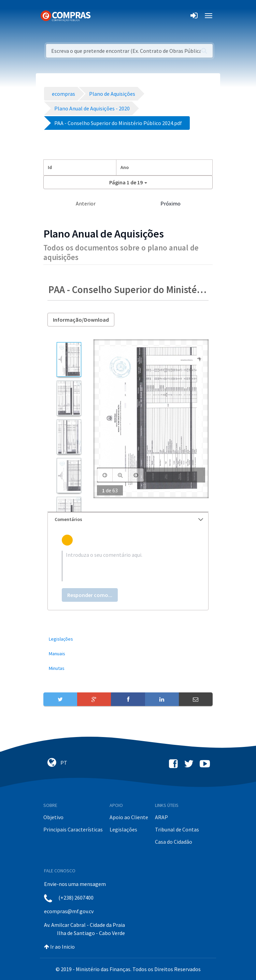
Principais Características (73, 829)
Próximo (170, 203)
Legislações (123, 829)
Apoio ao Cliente (129, 817)
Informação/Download (81, 320)
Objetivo (53, 817)
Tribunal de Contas (177, 829)
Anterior (86, 203)
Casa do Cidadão (174, 842)
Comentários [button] (129, 519)
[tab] (128, 519)
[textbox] (128, 566)
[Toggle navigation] (100, 16)
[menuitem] (128, 639)
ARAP (161, 817)
